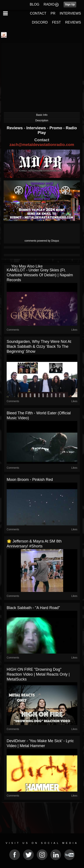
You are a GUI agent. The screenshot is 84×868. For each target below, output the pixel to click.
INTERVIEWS (70, 13)
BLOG (35, 4)
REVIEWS (73, 22)
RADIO (49, 4)
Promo (56, 128)
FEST (56, 22)
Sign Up (70, 4)
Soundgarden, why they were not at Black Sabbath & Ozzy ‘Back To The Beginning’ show (39, 346)
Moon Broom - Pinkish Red (30, 480)
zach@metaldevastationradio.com (42, 145)
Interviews (37, 128)
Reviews (15, 128)
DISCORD (40, 22)
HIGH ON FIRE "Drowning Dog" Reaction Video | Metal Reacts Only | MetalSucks (38, 674)
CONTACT (38, 13)
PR (53, 13)
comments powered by (42, 241)
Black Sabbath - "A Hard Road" (33, 608)
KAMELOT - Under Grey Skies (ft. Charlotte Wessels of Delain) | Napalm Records (40, 275)
